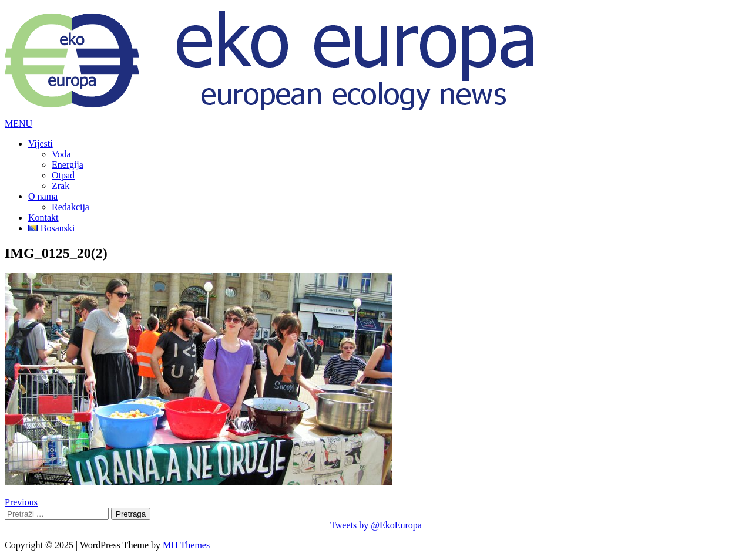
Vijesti (41, 144)
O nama (43, 196)
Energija (68, 165)
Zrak (61, 186)
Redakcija (70, 207)
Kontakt (43, 217)
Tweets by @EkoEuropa (376, 525)
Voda (61, 154)
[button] (19, 124)
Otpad (63, 175)
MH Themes (186, 545)
